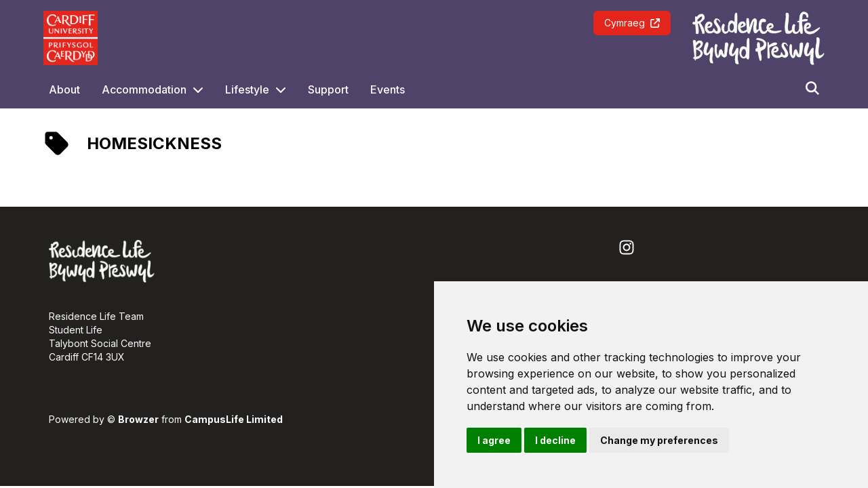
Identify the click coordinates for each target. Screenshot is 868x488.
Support (328, 89)
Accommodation (144, 89)
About (64, 89)
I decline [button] (555, 440)
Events (388, 89)
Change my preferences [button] (659, 440)
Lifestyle (247, 89)
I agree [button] (494, 440)
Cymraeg (632, 23)
